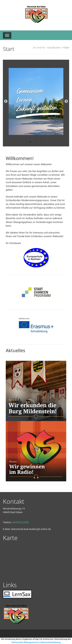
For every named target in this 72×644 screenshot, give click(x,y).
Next (66, 101)
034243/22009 (21, 522)
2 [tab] (36, 142)
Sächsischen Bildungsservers (25, 642)
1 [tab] (30, 142)
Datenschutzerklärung (50, 642)
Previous (6, 101)
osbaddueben (54, 48)
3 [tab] (42, 142)
